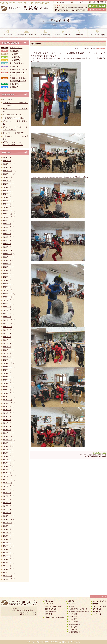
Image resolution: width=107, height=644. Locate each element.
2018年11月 (8, 440)
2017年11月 (8, 480)
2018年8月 (7, 450)
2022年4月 (7, 310)
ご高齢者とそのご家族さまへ (54, 617)
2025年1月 (7, 207)
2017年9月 (7, 486)
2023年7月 (7, 267)
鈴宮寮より (14, 66)
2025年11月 (8, 174)
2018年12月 (8, 436)
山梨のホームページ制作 (48, 638)
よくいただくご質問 (99, 606)
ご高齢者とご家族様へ (26, 33)
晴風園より (14, 87)
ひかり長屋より (16, 57)
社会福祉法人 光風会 (100, 453)
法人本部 (72, 604)
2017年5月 (7, 499)
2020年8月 (7, 373)
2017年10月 (8, 483)
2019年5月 (7, 420)
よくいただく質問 (97, 33)
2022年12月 (8, 290)
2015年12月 (8, 546)
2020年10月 (8, 367)
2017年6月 (7, 496)
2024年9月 (7, 221)
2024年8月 (7, 224)
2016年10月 (8, 523)
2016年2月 (7, 539)
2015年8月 (7, 553)
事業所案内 (45, 33)
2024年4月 (7, 237)
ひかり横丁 (73, 619)
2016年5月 (7, 536)
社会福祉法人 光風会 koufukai (25, 8)
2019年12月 (8, 397)
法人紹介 (8, 33)
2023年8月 (7, 264)
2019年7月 (7, 413)
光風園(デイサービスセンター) (79, 609)
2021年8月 (7, 333)
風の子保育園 (74, 622)
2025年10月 (8, 177)
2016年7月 (7, 533)
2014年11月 (8, 576)
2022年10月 (8, 297)
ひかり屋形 (73, 614)
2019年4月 (7, 423)
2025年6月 (7, 191)
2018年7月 (7, 453)
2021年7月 (7, 337)
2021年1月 (7, 357)
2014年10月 (8, 579)
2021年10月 (8, 327)
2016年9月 (7, 526)
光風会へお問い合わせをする (97, 6)
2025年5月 (7, 194)
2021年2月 (7, 353)
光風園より (14, 51)
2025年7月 (7, 187)
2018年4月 (7, 463)
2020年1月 (7, 393)
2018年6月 (7, 456)
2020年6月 (7, 380)
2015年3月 (7, 563)
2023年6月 (7, 270)
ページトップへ (98, 597)
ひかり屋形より (16, 54)
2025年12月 (8, 171)
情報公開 (49, 614)
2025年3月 (7, 201)
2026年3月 (7, 161)
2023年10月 (8, 257)
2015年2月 (7, 566)
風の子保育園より (17, 63)
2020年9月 (7, 370)
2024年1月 (7, 247)
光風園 (71, 606)
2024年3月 (7, 240)
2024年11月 (8, 214)
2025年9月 (7, 181)
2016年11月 (8, 519)
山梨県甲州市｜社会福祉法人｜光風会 (19, 604)
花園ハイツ (73, 627)
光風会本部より (16, 48)
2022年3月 (7, 313)
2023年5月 (7, 274)
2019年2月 (7, 430)
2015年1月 (7, 569)
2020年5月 (7, 383)
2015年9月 (7, 549)
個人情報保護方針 (100, 2)
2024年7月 (7, 227)
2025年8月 (7, 184)
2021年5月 (7, 343)
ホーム (62, 2)
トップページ (97, 614)
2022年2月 (7, 317)
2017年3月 (7, 506)
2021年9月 (7, 330)
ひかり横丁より (16, 60)
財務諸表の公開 (51, 609)
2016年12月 (8, 516)
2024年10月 (8, 217)
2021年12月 (8, 320)
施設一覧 (71, 601)
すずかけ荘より (16, 84)
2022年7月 (7, 300)
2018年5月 (7, 460)
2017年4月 (7, 503)
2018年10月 (8, 443)
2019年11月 (8, 400)
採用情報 (80, 33)
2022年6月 (7, 304)
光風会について (50, 601)
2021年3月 (7, 350)
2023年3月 (7, 280)
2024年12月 (8, 211)
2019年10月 (8, 403)
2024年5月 (7, 234)
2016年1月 (7, 543)
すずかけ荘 (73, 629)
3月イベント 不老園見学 (13, 133)
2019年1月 (7, 433)
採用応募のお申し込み (97, 10)
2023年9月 (7, 260)
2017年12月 (8, 476)
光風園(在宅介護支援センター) (79, 611)
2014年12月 (8, 572)
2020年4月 (7, 387)
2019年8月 (7, 410)
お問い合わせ (97, 609)
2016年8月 (7, 529)
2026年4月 (7, 157)
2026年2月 (7, 164)
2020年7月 (7, 377)
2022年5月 (7, 307)
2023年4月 (7, 277)
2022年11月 (8, 294)
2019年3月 (7, 426)
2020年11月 (8, 363)
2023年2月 (7, 284)
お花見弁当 (7, 99)
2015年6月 (7, 556)
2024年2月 (7, 244)
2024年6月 (7, 230)
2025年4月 (7, 197)
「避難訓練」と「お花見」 (14, 118)
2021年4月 (7, 347)
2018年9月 (7, 446)
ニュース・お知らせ (62, 33)
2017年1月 (7, 513)
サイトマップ (78, 2)
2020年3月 (7, 390)
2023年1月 (7, 287)
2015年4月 (7, 559)
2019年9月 (7, 406)
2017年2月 (7, 509)
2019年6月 (7, 416)
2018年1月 (7, 473)
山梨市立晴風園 (75, 632)
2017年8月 (7, 489)
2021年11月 (8, 323)
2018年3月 (7, 466)
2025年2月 (7, 204)
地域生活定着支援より (19, 69)
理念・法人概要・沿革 (53, 606)
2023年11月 (8, 254)
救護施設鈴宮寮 (75, 624)
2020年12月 (8, 360)
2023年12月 (8, 250)
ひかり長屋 (74, 617)
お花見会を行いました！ (13, 115)
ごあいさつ (49, 604)
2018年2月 (7, 470)
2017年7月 (7, 493)
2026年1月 (7, 167)
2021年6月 (7, 340)
